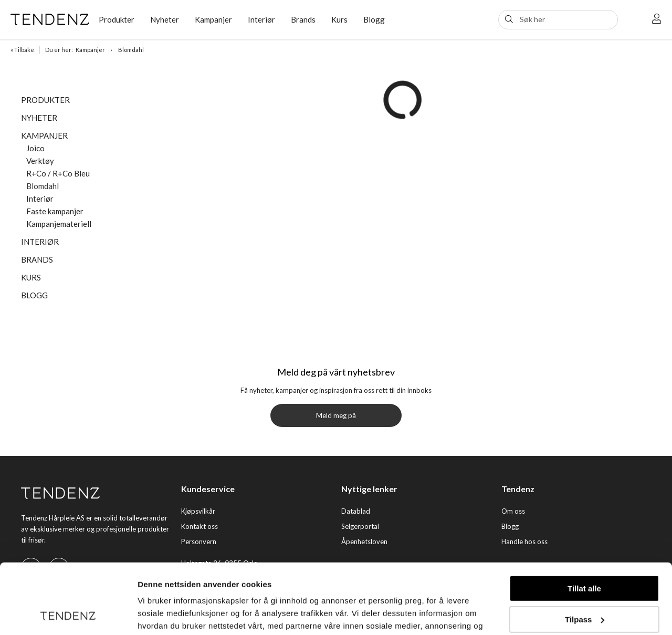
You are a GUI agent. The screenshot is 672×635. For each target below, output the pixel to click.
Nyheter (165, 19)
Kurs (339, 19)
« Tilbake (22, 50)
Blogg (374, 19)
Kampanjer (213, 19)
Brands (303, 19)
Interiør (261, 19)
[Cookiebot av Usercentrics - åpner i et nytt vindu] (68, 615)
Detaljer (152, 614)
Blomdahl (131, 50)
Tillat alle (584, 523)
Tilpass (585, 553)
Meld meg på (336, 415)
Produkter (117, 19)
